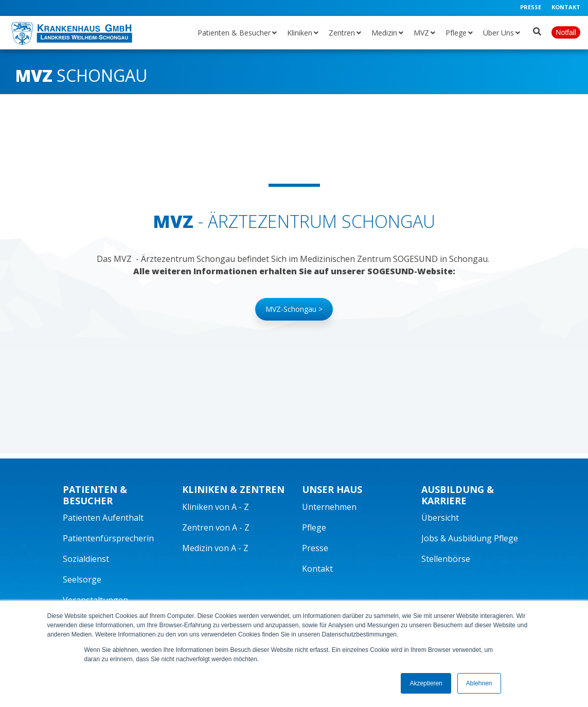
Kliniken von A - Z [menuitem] (216, 507)
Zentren (342, 33)
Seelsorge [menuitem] (82, 579)
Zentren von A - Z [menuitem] (216, 527)
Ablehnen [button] (479, 683)
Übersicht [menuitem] (440, 518)
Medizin (384, 33)
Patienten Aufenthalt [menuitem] (103, 518)
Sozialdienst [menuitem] (86, 559)
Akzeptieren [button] (426, 683)
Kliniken (300, 33)
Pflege (456, 33)
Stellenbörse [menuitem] (446, 559)
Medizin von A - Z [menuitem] (215, 548)
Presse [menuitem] (531, 7)
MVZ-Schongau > (294, 309)
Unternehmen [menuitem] (329, 507)
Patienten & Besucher (234, 33)
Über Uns (498, 33)
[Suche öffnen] (537, 29)
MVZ (421, 33)
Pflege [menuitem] (314, 527)
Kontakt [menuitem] (566, 7)
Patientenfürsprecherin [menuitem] (108, 538)
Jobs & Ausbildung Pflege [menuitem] (470, 538)
